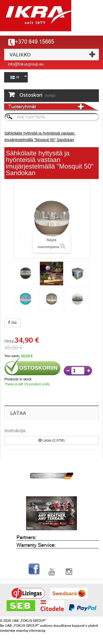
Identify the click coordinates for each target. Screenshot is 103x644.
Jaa (12, 322)
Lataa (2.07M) (52, 440)
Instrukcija (15, 431)
